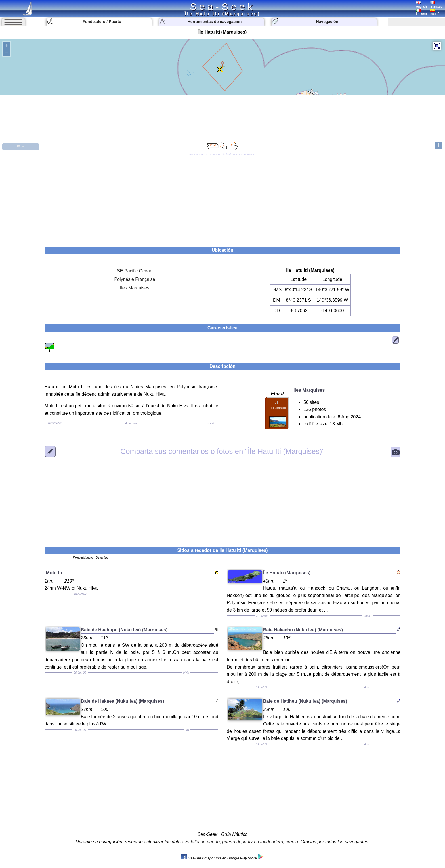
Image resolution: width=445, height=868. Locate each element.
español (436, 12)
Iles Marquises (135, 288)
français (436, 5)
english (421, 5)
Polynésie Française (135, 279)
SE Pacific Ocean (135, 271)
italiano (421, 12)
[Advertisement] (222, 198)
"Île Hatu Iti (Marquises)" (222, 451)
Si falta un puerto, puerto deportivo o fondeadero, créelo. (242, 842)
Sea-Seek (222, 7)
